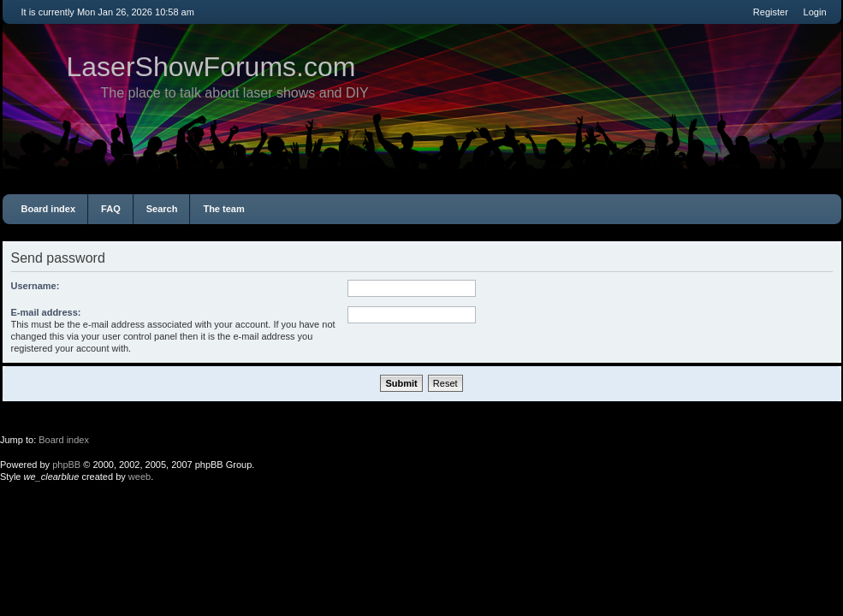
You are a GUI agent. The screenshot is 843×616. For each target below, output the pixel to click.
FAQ (111, 209)
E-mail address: (46, 312)
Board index (49, 209)
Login (815, 12)
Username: (36, 286)
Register (771, 12)
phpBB (66, 465)
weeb (140, 477)
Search (162, 209)
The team (223, 209)
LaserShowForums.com (211, 67)
